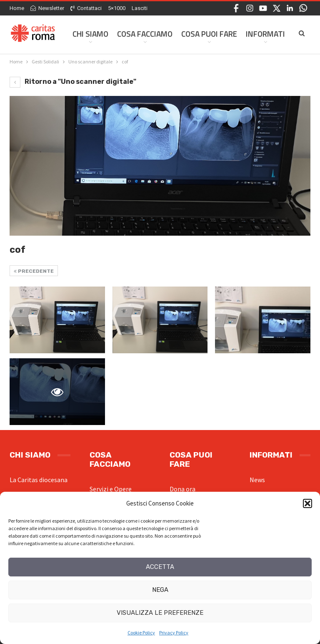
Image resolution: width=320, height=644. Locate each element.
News (257, 480)
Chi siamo (90, 34)
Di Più (256, 34)
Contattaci (86, 8)
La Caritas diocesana (39, 480)
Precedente (34, 271)
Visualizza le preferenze (160, 613)
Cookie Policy (141, 633)
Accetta (160, 567)
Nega (160, 590)
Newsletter (47, 8)
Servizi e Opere (111, 489)
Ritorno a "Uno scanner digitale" (73, 82)
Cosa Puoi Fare (209, 34)
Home (17, 8)
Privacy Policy (174, 633)
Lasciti (140, 8)
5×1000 (117, 8)
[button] (307, 503)
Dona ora (182, 489)
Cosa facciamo (145, 34)
